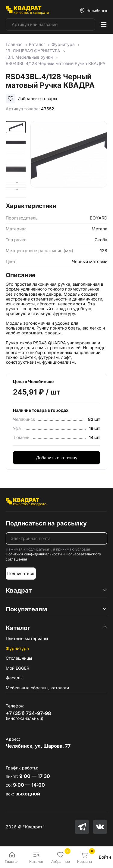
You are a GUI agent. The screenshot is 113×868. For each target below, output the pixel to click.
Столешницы (19, 658)
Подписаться (21, 573)
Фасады (14, 678)
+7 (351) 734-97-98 (28, 713)
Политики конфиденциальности (34, 554)
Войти (105, 857)
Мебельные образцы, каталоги (37, 688)
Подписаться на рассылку (46, 523)
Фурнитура (17, 648)
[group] (69, 159)
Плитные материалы (27, 638)
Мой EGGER (17, 668)
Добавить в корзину (57, 458)
